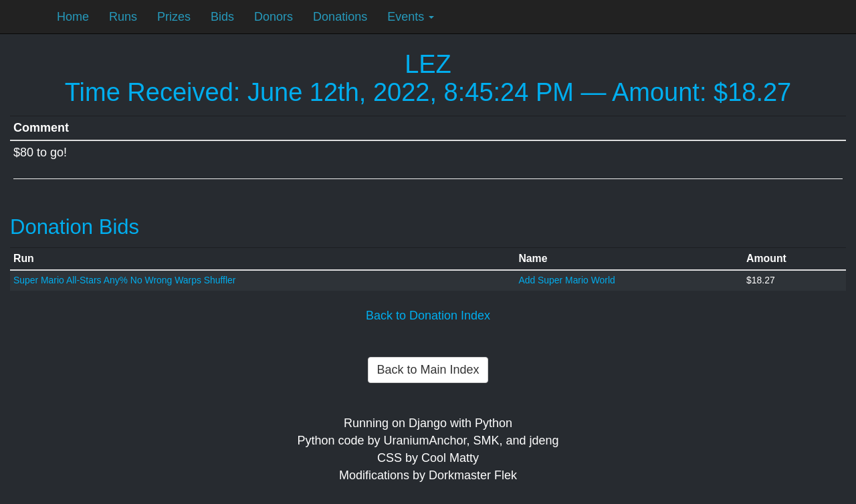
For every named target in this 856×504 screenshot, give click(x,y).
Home (73, 17)
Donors (274, 17)
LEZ (428, 64)
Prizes (174, 17)
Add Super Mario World (566, 280)
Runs (123, 17)
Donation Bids (75, 227)
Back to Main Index (428, 370)
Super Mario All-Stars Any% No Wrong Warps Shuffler (124, 280)
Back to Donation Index (428, 316)
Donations (340, 17)
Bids (222, 17)
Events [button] (411, 17)
